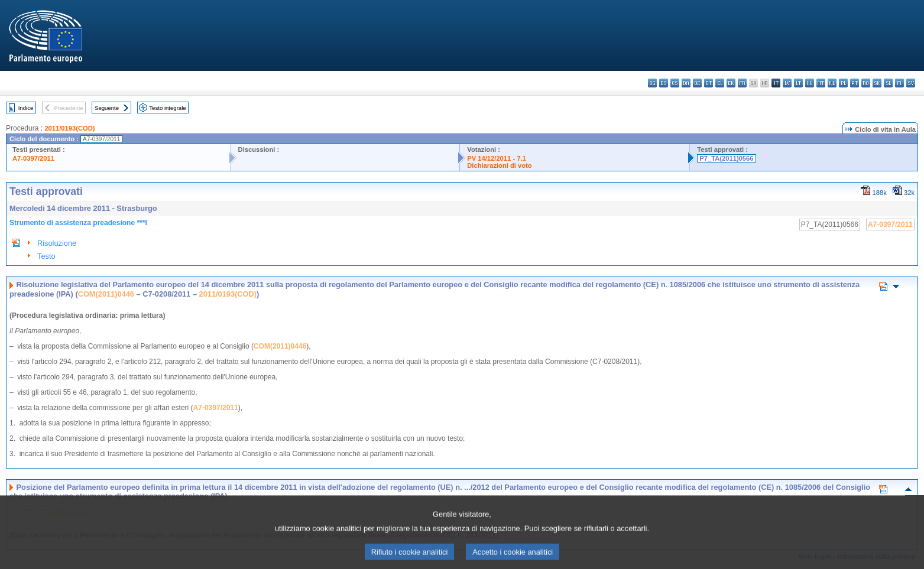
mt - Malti (821, 83)
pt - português (855, 83)
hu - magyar (810, 83)
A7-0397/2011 (33, 158)
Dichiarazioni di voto (499, 165)
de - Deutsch (697, 83)
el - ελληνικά (720, 83)
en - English (731, 83)
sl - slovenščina (888, 83)
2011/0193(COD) (69, 128)
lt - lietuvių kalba (798, 83)
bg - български (652, 83)
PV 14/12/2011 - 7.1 (497, 158)
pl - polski (843, 83)
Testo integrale (167, 108)
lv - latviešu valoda (787, 83)
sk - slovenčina (877, 83)
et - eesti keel (709, 83)
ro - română (866, 83)
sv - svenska (911, 83)
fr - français (742, 83)
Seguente (107, 108)
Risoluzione (57, 243)
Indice (26, 108)
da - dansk (686, 83)
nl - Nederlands (832, 83)
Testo (46, 256)
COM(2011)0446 (106, 294)
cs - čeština (675, 83)
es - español (664, 83)
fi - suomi (899, 83)
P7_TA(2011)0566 (726, 158)
